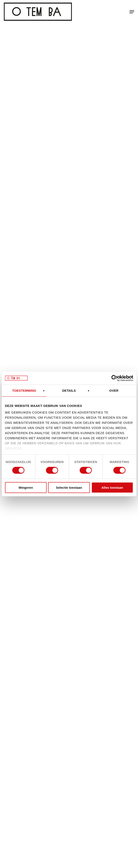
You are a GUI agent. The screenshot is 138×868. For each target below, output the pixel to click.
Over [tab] (114, 390)
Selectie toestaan (69, 488)
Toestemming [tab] (24, 390)
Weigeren (26, 488)
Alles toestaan (112, 488)
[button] (132, 12)
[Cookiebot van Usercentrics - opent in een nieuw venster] (114, 378)
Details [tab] (69, 390)
